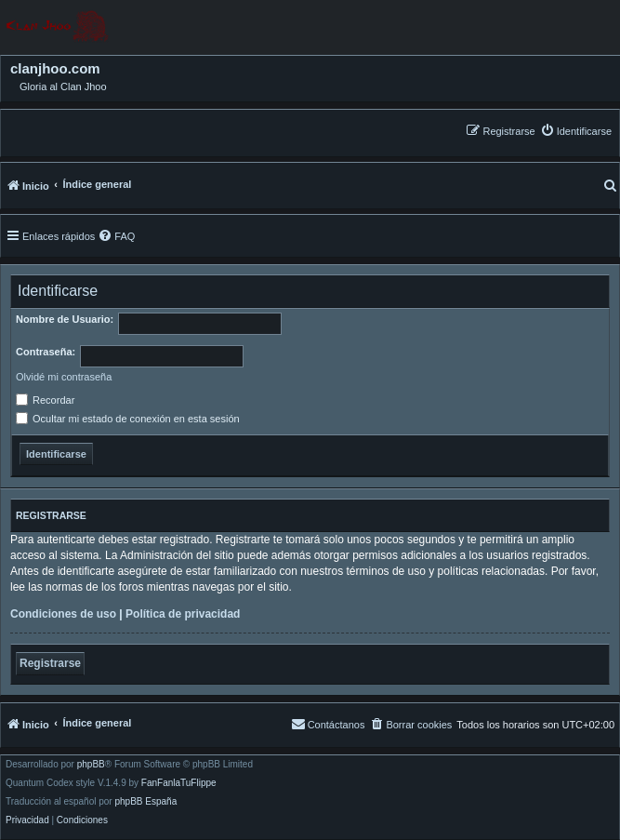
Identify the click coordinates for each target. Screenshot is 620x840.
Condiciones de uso (63, 614)
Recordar (45, 400)
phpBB (91, 765)
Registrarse (50, 663)
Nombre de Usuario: (65, 319)
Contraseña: (46, 352)
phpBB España (145, 802)
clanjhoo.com (55, 69)
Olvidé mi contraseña (64, 377)
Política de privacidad (183, 614)
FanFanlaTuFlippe (179, 783)
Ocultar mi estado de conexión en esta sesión (128, 419)
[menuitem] (576, 131)
